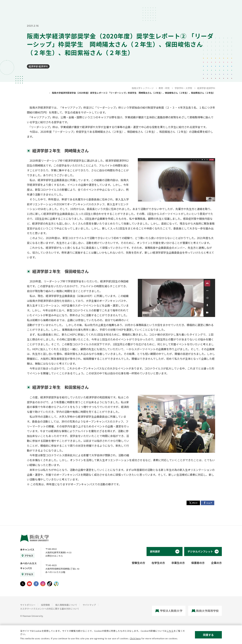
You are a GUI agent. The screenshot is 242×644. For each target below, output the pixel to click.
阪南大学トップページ (143, 88)
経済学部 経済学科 (38, 66)
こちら (170, 631)
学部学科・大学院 (183, 88)
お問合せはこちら (54, 556)
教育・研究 (164, 88)
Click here (135, 638)
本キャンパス (27, 549)
